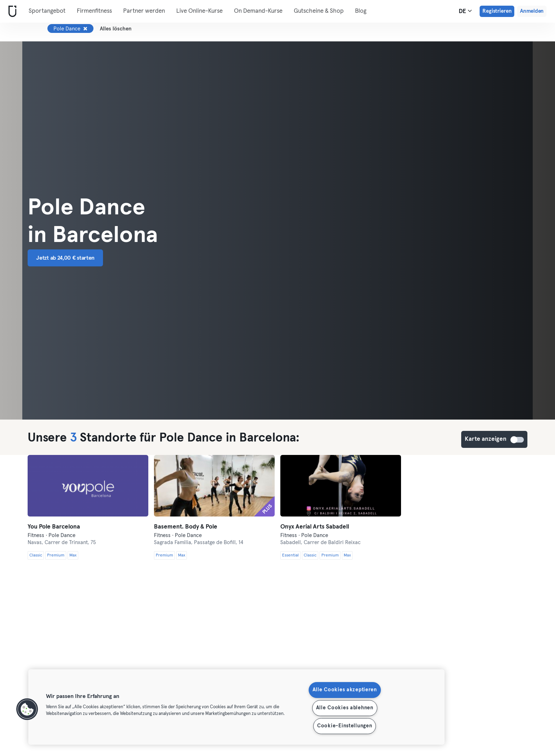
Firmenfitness (94, 11)
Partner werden (144, 11)
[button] (27, 709)
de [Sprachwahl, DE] (465, 11)
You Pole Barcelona (54, 527)
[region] (236, 707)
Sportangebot (47, 11)
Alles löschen (116, 29)
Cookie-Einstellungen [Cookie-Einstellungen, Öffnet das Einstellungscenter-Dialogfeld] (345, 726)
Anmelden (532, 11)
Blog (361, 11)
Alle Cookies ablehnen (345, 708)
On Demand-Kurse (258, 11)
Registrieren (497, 11)
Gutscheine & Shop (319, 11)
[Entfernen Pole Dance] (85, 29)
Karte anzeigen (517, 440)
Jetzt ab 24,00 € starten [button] (65, 258)
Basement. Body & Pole (186, 527)
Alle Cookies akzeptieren (345, 690)
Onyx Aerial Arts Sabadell (315, 527)
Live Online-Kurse (199, 11)
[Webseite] (11, 11)
